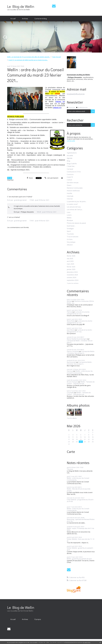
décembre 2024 (72, 272)
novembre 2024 (72, 275)
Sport (69, 231)
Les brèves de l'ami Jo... (75, 210)
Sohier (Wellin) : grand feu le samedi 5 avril (80, 549)
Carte (71, 452)
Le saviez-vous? (72, 204)
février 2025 (71, 267)
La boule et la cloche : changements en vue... (78, 313)
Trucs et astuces (73, 237)
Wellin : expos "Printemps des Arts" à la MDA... (80, 529)
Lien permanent (51, 178)
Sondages (70, 229)
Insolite (69, 193)
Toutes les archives (73, 283)
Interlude (70, 196)
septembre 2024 (73, 280)
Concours (70, 174)
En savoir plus (87, 642)
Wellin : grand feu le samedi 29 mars (79, 559)
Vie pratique (71, 242)
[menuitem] (13, 19)
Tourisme (70, 234)
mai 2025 (70, 259)
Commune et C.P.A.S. (74, 172)
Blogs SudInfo (72, 164)
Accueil (13, 19)
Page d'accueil (57, 57)
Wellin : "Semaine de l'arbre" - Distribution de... (81, 383)
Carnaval (70, 169)
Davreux (70, 371)
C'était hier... (71, 166)
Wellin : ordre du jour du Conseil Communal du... (80, 372)
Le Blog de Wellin (21, 6)
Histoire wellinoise (73, 191)
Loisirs (69, 215)
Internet (70, 199)
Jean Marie (71, 330)
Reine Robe (71, 321)
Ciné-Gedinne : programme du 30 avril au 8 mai (80, 500)
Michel (69, 301)
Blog (68, 161)
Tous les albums (72, 418)
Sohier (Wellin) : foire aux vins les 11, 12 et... (81, 540)
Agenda (70, 158)
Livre (69, 212)
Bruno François (72, 382)
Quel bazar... (71, 226)
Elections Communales (75, 188)
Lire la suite (71, 141)
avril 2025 (70, 261)
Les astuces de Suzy (74, 207)
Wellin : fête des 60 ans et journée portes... (79, 490)
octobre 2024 (71, 278)
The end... (70, 469)
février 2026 (71, 256)
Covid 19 (70, 177)
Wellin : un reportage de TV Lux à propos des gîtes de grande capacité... (29, 57)
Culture (69, 180)
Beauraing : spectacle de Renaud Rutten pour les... (81, 520)
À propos (38, 619)
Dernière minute (73, 183)
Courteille (70, 393)
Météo (69, 218)
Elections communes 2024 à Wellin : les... (80, 302)
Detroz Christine (73, 351)
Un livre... (70, 239)
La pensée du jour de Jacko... (77, 202)
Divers (69, 185)
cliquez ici (60, 102)
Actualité (70, 156)
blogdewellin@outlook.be (76, 94)
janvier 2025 (71, 269)
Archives (25, 19)
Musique (70, 220)
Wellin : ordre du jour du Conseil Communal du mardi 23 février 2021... (35, 75)
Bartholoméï (71, 362)
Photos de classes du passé (76, 223)
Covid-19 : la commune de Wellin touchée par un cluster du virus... (28, 60)
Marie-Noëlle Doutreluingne (77, 339)
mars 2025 (70, 264)
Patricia (69, 312)
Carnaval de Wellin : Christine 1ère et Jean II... (80, 342)
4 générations (72, 153)
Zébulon (70, 245)
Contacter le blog (41, 19)
